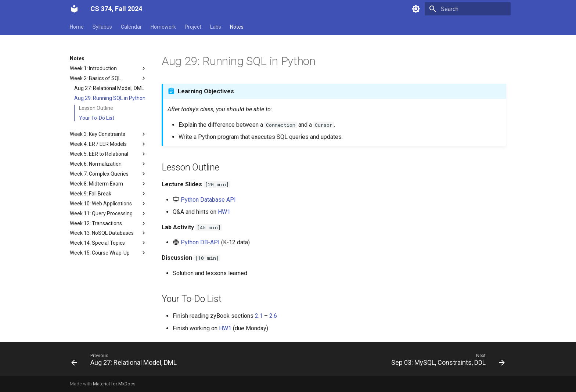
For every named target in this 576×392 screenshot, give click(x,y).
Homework (163, 27)
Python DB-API (200, 242)
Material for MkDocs (114, 384)
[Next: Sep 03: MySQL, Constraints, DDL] (446, 361)
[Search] (468, 9)
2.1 (259, 316)
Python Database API (208, 200)
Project (193, 27)
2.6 (273, 316)
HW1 (224, 212)
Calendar (131, 27)
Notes (237, 27)
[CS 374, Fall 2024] (74, 9)
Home (77, 27)
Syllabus (102, 27)
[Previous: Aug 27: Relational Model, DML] (126, 361)
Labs (216, 27)
